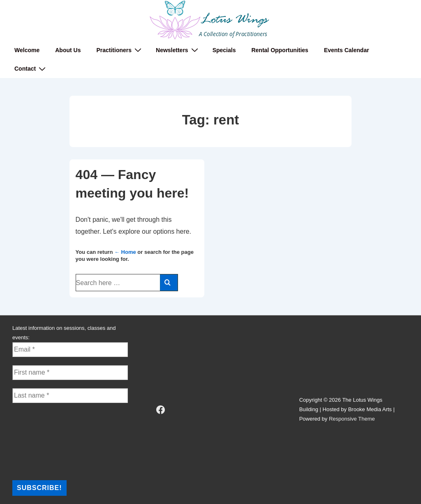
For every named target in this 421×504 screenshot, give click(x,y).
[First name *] (70, 373)
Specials (224, 50)
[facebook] (160, 410)
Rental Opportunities (280, 50)
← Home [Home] (125, 252)
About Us (68, 50)
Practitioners (120, 50)
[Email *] (70, 350)
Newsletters (178, 50)
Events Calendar (347, 50)
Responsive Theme (352, 419)
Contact (31, 69)
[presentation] (46, 441)
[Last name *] (70, 396)
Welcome (27, 50)
